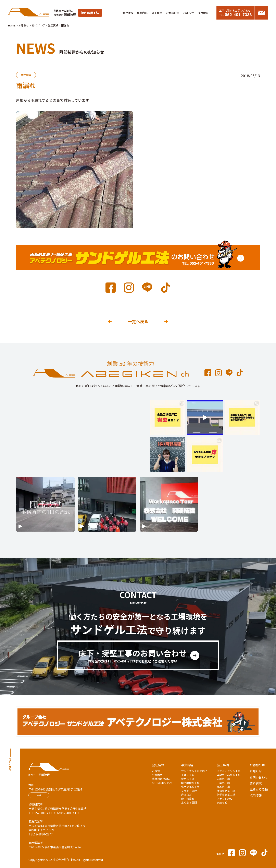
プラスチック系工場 (229, 771)
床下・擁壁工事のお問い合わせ (133, 656)
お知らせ (189, 13)
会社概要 (157, 775)
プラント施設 (189, 791)
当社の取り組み (161, 779)
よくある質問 (189, 803)
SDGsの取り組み (162, 783)
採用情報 (203, 13)
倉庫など (186, 795)
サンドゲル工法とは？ (194, 771)
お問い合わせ (259, 777)
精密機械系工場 (190, 783)
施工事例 (157, 13)
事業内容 (142, 13)
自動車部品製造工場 (229, 775)
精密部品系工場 (226, 791)
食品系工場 (188, 779)
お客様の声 (173, 13)
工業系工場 (188, 775)
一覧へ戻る (138, 321)
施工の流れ (188, 799)
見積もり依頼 (259, 789)
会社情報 (128, 13)
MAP (39, 795)
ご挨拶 (156, 771)
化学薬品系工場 (190, 787)
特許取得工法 (90, 13)
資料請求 (256, 783)
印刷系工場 (223, 779)
